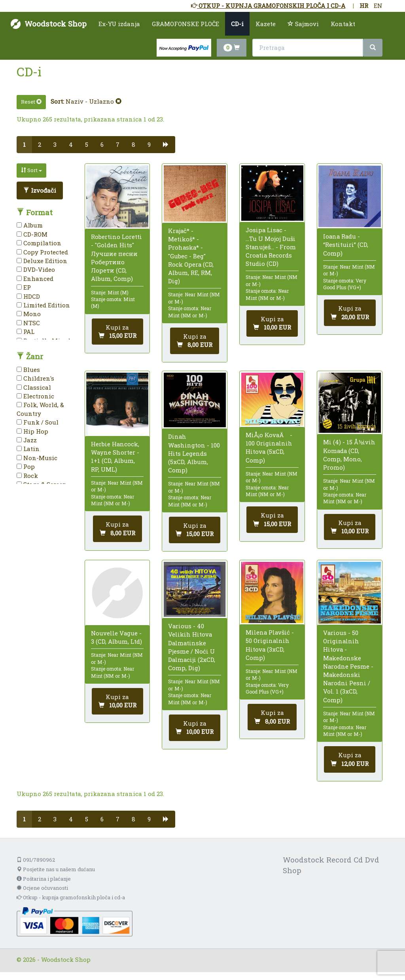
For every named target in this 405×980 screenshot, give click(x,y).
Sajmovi (303, 24)
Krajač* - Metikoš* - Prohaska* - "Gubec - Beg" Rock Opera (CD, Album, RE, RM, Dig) (191, 256)
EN (378, 6)
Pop (26, 466)
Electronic (35, 396)
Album (30, 225)
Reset (31, 102)
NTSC (28, 323)
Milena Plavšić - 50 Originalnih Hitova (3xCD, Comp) (270, 645)
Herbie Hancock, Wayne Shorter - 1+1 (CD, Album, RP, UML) (115, 457)
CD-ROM (32, 234)
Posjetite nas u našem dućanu (56, 869)
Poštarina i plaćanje (44, 879)
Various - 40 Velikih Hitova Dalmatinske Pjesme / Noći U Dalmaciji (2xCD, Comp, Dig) (192, 647)
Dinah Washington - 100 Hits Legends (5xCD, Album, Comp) (194, 453)
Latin (28, 449)
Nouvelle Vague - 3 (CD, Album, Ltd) (116, 637)
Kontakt (343, 24)
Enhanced (35, 279)
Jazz (27, 440)
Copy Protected (42, 252)
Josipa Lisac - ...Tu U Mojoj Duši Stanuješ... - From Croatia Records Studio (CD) (271, 247)
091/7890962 (36, 860)
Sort (31, 170)
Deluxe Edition (42, 261)
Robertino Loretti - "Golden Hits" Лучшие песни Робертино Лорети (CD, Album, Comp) (116, 258)
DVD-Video (36, 269)
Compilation (39, 243)
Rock (27, 476)
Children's (35, 378)
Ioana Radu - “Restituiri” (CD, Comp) (346, 245)
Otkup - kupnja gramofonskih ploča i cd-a (71, 897)
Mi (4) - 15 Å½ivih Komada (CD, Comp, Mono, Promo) (349, 455)
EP (24, 287)
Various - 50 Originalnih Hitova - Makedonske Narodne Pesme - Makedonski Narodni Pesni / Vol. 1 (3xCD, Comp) (348, 666)
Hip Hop (32, 431)
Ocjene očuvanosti (42, 888)
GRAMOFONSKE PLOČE (185, 24)
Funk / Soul (38, 422)
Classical (34, 387)
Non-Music (37, 458)
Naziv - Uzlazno (94, 101)
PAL (26, 332)
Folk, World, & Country (40, 409)
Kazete (266, 24)
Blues (28, 370)
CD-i (237, 24)
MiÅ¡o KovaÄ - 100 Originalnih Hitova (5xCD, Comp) (269, 447)
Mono (29, 314)
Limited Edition (43, 305)
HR (364, 6)
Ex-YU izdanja (119, 24)
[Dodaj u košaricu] (117, 332)
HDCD (28, 296)
